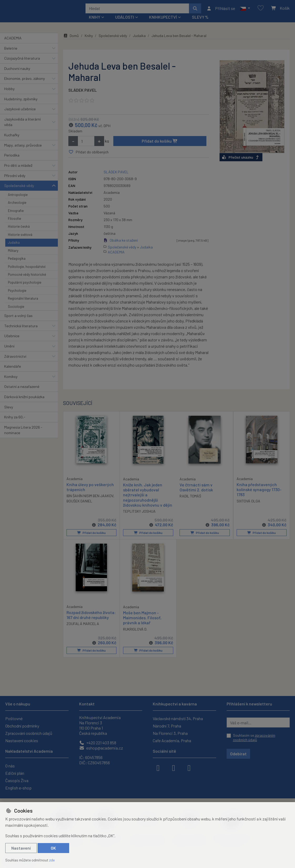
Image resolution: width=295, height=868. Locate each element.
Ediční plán (15, 773)
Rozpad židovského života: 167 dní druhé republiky (91, 622)
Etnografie (16, 217)
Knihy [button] (95, 24)
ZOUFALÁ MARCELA (83, 631)
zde (52, 860)
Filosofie (14, 226)
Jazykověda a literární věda (22, 129)
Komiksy (11, 384)
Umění (9, 353)
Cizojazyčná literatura (22, 65)
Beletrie (11, 55)
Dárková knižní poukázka (24, 404)
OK (53, 848)
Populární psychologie (25, 289)
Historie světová (20, 242)
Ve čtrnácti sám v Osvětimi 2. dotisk (196, 494)
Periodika (12, 162)
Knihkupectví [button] (163, 24)
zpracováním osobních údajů (254, 738)
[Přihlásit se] (221, 12)
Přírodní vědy (15, 182)
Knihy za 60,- (15, 424)
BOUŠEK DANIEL (79, 508)
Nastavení (21, 848)
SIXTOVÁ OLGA (248, 508)
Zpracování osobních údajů (29, 733)
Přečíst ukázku (241, 164)
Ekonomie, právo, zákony (25, 85)
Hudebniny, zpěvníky (21, 106)
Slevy (9, 414)
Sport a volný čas (18, 323)
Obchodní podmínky (22, 726)
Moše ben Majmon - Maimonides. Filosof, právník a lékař (142, 625)
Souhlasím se (254, 738)
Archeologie (17, 210)
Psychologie (17, 298)
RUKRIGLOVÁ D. (135, 636)
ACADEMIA (13, 45)
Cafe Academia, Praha (172, 740)
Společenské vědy (19, 193)
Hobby (9, 96)
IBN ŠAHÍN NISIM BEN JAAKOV (90, 503)
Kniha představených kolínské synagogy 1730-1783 (259, 497)
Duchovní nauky (17, 76)
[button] (245, 12)
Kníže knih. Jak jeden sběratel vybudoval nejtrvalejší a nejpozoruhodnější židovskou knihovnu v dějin (148, 502)
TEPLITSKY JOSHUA (139, 518)
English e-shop (18, 788)
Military (13, 258)
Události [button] (125, 24)
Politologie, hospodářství (27, 273)
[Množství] (86, 148)
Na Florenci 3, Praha (170, 733)
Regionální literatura (23, 305)
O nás (10, 766)
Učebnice (12, 343)
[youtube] (189, 767)
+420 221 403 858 (98, 743)
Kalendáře (13, 373)
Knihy (89, 43)
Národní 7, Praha (167, 726)
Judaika (14, 250)
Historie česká (19, 233)
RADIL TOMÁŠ (190, 503)
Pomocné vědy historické (27, 282)
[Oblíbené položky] (261, 12)
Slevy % (200, 24)
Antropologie (18, 202)
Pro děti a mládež (18, 172)
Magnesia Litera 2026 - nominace (23, 437)
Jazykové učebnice (20, 116)
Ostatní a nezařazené (22, 394)
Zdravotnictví (15, 363)
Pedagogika (17, 266)
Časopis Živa (17, 780)
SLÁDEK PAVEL (83, 97)
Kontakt (87, 704)
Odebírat (238, 754)
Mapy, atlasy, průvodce (23, 152)
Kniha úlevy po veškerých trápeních (90, 494)
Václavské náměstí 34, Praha (178, 718)
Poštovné (14, 718)
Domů (71, 43)
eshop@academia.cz (101, 748)
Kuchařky (12, 142)
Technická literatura (21, 333)
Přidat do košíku (160, 148)
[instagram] (174, 767)
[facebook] (158, 767)
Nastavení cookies (22, 740)
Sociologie (16, 313)
